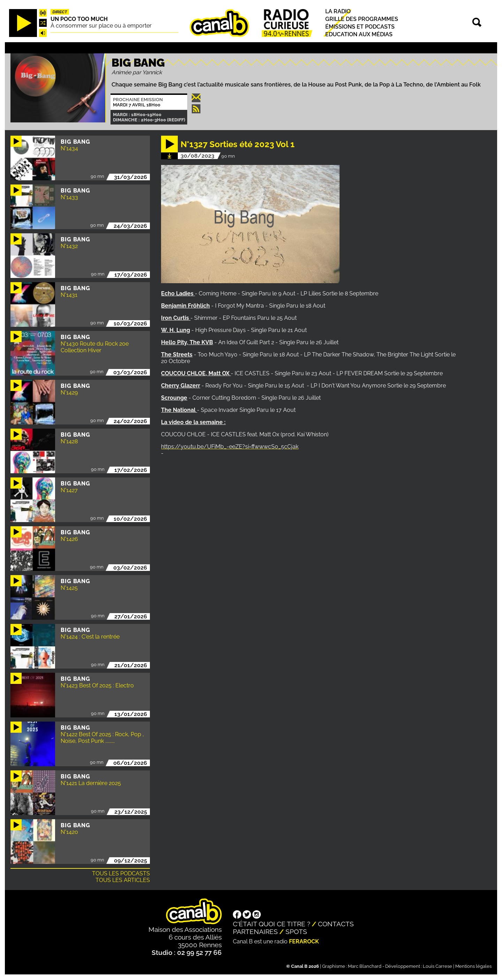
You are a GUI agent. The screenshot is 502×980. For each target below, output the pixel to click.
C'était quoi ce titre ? (272, 924)
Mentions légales (473, 966)
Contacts (336, 924)
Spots (296, 932)
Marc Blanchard (365, 966)
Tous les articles (123, 880)
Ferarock (304, 941)
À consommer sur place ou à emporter (101, 26)
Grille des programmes (362, 19)
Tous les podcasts (121, 873)
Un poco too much (79, 19)
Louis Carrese (438, 966)
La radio (338, 11)
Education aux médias (359, 34)
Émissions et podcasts (360, 27)
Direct (60, 12)
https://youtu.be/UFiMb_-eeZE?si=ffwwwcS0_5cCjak (230, 447)
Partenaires (255, 932)
